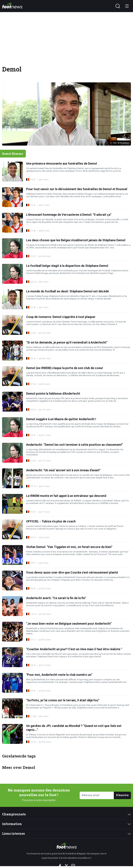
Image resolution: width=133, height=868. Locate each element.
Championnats (14, 814)
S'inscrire (122, 795)
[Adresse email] (97, 795)
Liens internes (13, 834)
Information (12, 824)
